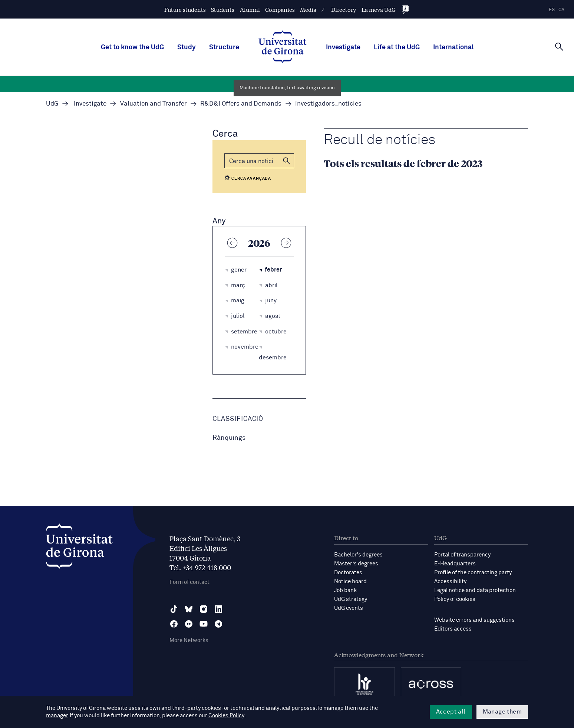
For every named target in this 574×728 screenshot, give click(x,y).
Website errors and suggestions (474, 620)
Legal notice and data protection (475, 590)
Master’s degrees (356, 564)
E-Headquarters (455, 564)
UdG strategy (351, 599)
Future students (185, 9)
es (552, 10)
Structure (224, 47)
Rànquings (229, 438)
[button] (287, 161)
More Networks (189, 640)
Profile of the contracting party (473, 573)
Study (187, 47)
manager (390, 708)
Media (308, 9)
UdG (52, 104)
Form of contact (189, 582)
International (453, 47)
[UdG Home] (283, 47)
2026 (259, 243)
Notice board (350, 581)
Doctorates (348, 573)
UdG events (349, 608)
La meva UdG (379, 9)
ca (561, 10)
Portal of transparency (462, 555)
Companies (280, 9)
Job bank (345, 590)
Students (223, 9)
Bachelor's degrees (358, 555)
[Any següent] (286, 243)
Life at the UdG (397, 47)
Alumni (250, 9)
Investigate (343, 47)
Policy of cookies (455, 599)
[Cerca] (559, 47)
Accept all (451, 712)
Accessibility (450, 581)
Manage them (502, 712)
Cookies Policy (198, 716)
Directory (344, 9)
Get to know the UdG (132, 47)
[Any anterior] (232, 243)
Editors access (453, 629)
